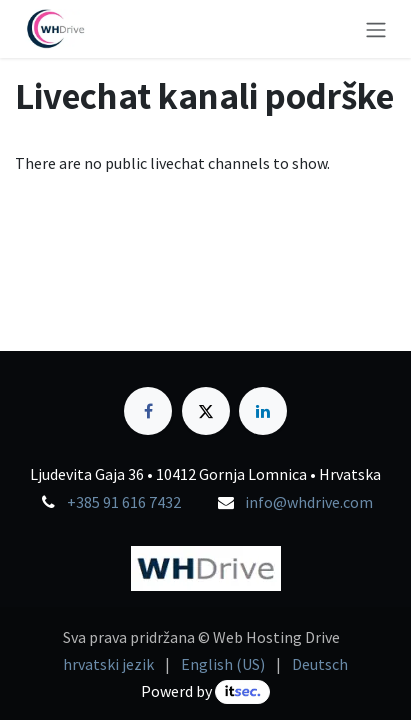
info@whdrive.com (309, 502)
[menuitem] (108, 664)
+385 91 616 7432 (124, 502)
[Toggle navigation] (376, 29)
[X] (206, 411)
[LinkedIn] (263, 411)
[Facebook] (148, 411)
